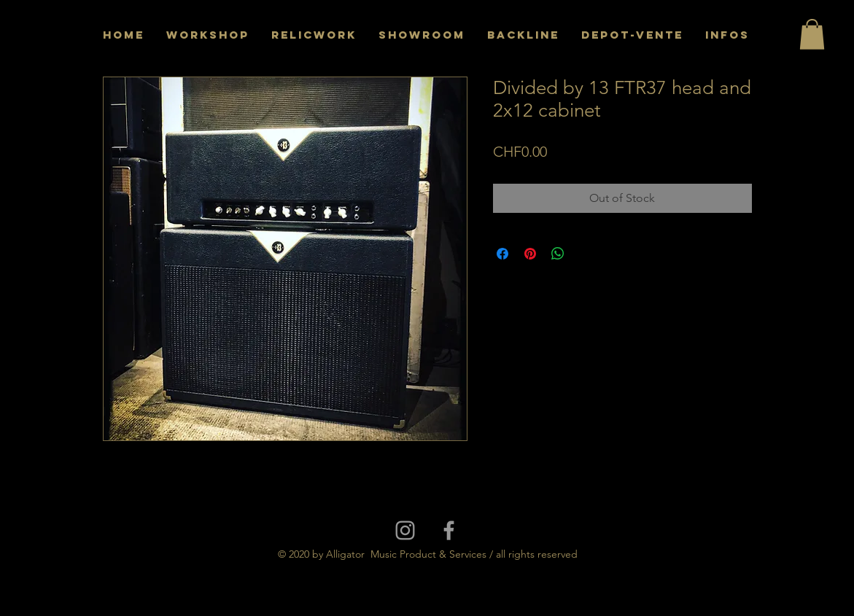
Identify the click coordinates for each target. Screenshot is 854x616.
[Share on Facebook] (502, 254)
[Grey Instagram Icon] (405, 530)
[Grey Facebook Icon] (449, 530)
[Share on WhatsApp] (558, 254)
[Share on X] (586, 254)
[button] (812, 34)
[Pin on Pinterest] (530, 254)
